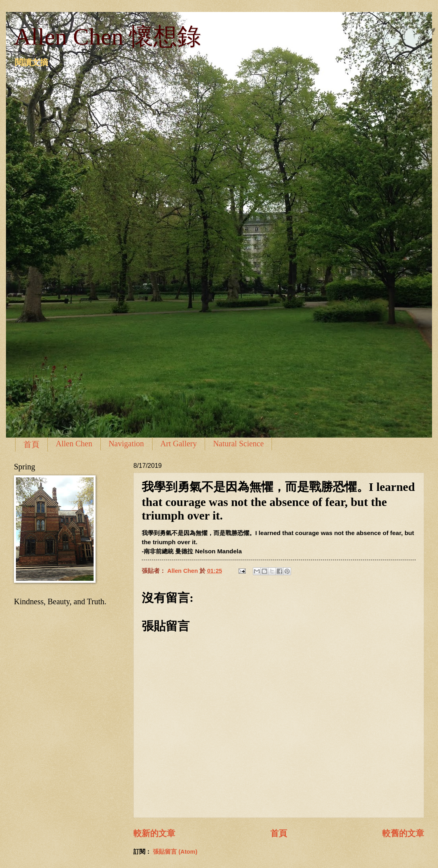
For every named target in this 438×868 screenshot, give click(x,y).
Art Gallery (179, 444)
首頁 (31, 444)
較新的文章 (154, 833)
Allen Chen (74, 444)
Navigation (126, 444)
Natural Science (238, 444)
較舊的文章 (403, 833)
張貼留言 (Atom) (175, 852)
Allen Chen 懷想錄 (108, 37)
